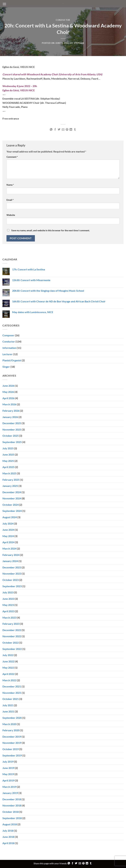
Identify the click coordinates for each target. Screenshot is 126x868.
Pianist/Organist (12, 360)
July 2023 (8, 592)
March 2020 (9, 724)
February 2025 (11, 480)
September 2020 (12, 718)
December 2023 (12, 567)
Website (11, 215)
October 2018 (11, 812)
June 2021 (8, 711)
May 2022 (8, 668)
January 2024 (10, 561)
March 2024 (9, 548)
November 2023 (12, 573)
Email (10, 200)
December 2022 (12, 630)
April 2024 (8, 542)
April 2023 (8, 611)
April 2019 (8, 780)
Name (10, 185)
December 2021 (12, 686)
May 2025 (8, 461)
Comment (12, 157)
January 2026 (10, 417)
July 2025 (8, 448)
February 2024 (11, 555)
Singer (6, 367)
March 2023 (9, 618)
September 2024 (12, 511)
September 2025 (12, 442)
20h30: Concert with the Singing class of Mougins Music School (48, 291)
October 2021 (11, 699)
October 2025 (11, 436)
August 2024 (10, 517)
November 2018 (12, 805)
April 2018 (8, 843)
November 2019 (12, 743)
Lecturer (8, 354)
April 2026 (8, 398)
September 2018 (12, 818)
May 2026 (8, 392)
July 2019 (8, 762)
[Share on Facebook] (55, 130)
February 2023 (11, 624)
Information (9, 348)
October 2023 (11, 580)
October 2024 (11, 505)
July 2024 (8, 523)
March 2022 (9, 680)
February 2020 (11, 730)
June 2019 (8, 768)
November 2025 (12, 429)
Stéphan (79, 43)
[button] (4, 4)
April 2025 (8, 467)
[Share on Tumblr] (75, 130)
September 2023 (12, 586)
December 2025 (12, 423)
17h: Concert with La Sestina (29, 269)
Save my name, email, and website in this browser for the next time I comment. (51, 230)
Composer (8, 335)
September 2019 (12, 755)
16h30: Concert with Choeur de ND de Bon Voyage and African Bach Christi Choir (59, 301)
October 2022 (11, 643)
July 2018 (8, 831)
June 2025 (8, 454)
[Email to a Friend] (63, 130)
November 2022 (12, 636)
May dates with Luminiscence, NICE (33, 312)
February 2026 (11, 411)
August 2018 (10, 824)
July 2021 (8, 705)
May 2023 (8, 605)
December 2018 (12, 799)
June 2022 (8, 661)
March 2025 (9, 473)
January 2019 (10, 793)
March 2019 (9, 787)
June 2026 (8, 386)
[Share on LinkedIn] (71, 130)
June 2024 (8, 530)
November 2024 (12, 498)
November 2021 (12, 693)
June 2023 (8, 599)
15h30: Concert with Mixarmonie (31, 280)
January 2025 (10, 486)
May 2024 (8, 536)
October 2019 (11, 749)
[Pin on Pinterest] (67, 130)
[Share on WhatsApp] (51, 130)
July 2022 (8, 655)
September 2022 (12, 649)
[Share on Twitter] (59, 130)
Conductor (63, 20)
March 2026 (9, 404)
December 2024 (12, 492)
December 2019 (12, 737)
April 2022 (8, 674)
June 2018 (8, 837)
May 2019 (8, 774)
